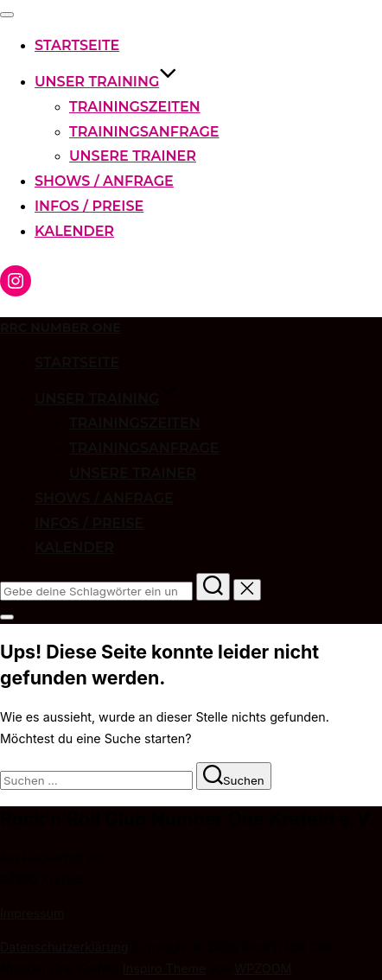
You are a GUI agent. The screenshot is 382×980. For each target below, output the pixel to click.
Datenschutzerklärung (64, 947)
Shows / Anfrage (104, 181)
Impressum (32, 913)
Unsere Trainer (133, 156)
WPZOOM (263, 968)
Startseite (77, 45)
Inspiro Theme (164, 968)
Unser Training (106, 82)
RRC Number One (60, 328)
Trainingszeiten (135, 107)
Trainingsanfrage (144, 132)
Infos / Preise (89, 206)
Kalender (74, 231)
